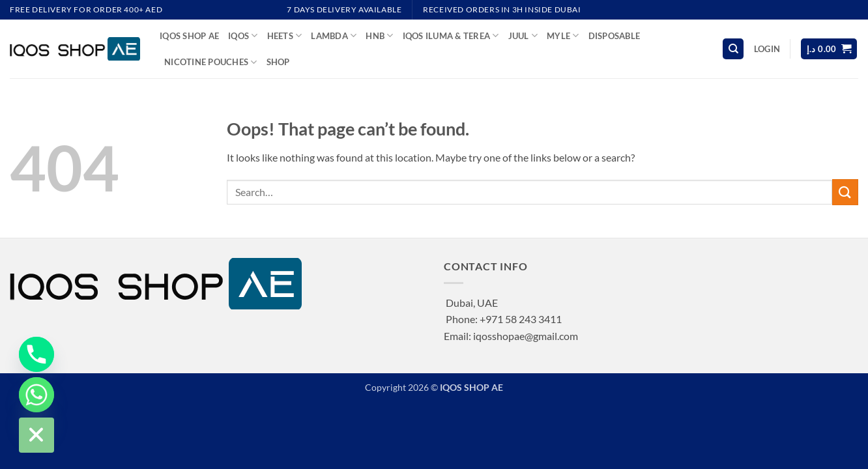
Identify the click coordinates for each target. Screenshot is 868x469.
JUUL (523, 36)
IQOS (243, 36)
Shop (278, 62)
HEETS (285, 36)
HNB (379, 36)
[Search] (733, 49)
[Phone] (36, 354)
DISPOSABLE (615, 36)
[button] (767, 49)
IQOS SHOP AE (189, 36)
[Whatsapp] (36, 395)
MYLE (563, 36)
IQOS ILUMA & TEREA (451, 36)
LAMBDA (334, 36)
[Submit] (845, 192)
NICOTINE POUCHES (211, 62)
